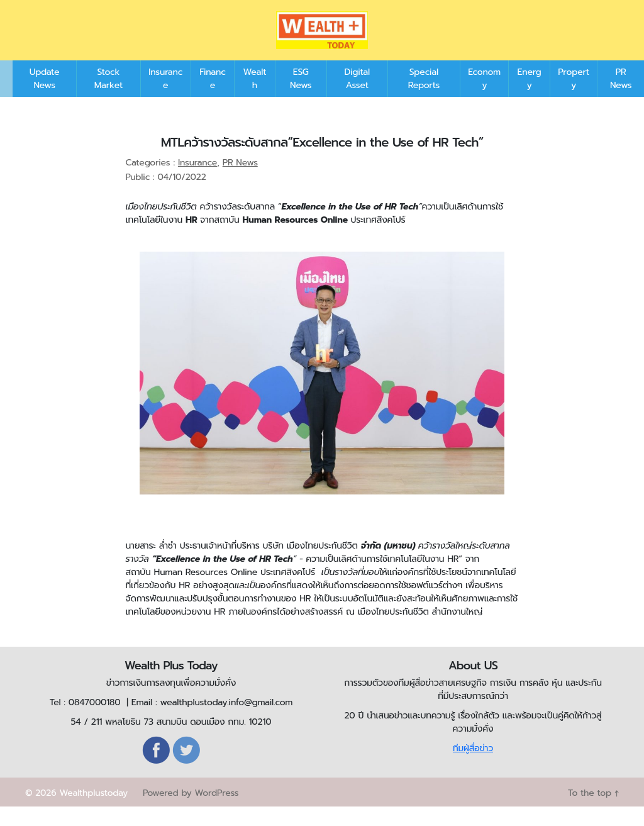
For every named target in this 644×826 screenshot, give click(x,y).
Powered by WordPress (191, 812)
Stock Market (108, 98)
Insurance (165, 98)
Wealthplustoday (93, 812)
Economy (484, 98)
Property (574, 98)
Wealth (255, 98)
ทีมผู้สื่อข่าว (473, 767)
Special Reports (424, 98)
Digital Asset (357, 98)
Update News (45, 98)
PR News (621, 98)
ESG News (301, 98)
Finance (213, 98)
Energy (530, 98)
